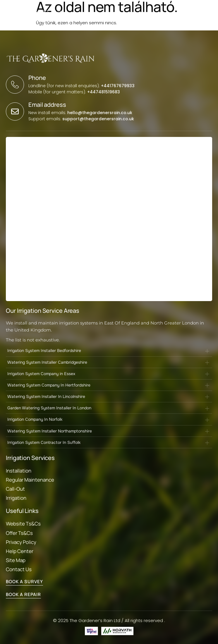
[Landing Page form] (108, 220)
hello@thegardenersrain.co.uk (100, 113)
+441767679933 (118, 86)
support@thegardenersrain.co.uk (98, 119)
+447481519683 (104, 92)
